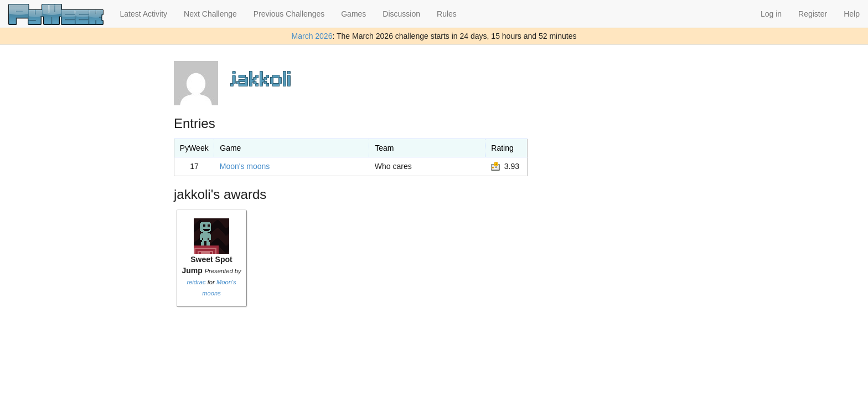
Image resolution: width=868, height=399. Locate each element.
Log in (771, 14)
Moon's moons (245, 166)
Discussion (401, 14)
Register (813, 14)
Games (353, 14)
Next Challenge (210, 14)
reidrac (196, 282)
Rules (447, 14)
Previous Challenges (289, 14)
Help (852, 14)
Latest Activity (144, 14)
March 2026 (312, 36)
